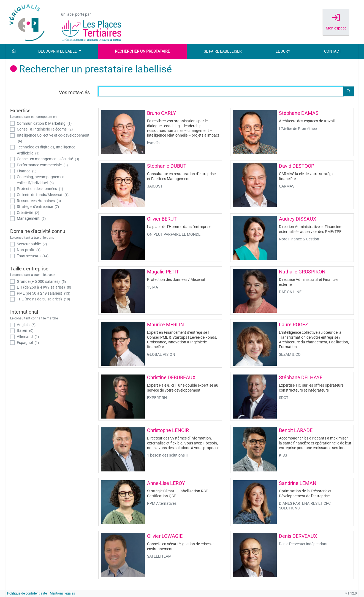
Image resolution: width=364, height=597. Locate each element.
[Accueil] (14, 51)
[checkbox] (50, 124)
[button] (348, 91)
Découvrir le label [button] (58, 51)
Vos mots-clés (74, 92)
